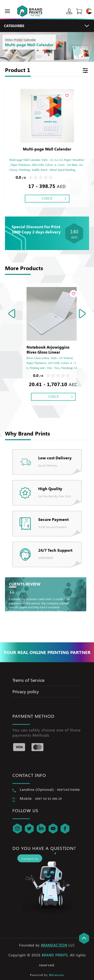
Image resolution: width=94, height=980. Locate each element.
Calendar (30, 39)
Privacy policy (26, 691)
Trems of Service (28, 680)
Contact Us (30, 859)
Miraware (56, 975)
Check (47, 198)
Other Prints (13, 39)
